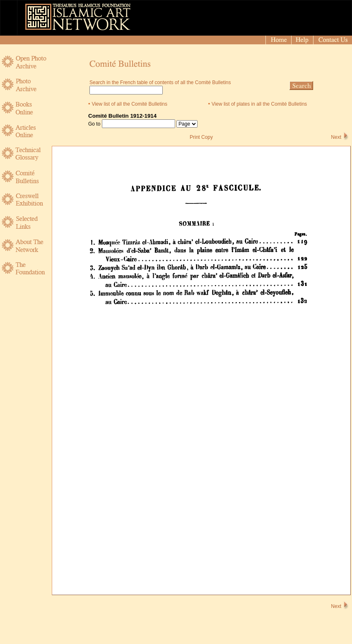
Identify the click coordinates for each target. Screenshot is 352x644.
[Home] (278, 40)
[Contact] (333, 40)
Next (336, 137)
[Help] (302, 40)
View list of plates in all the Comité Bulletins (259, 104)
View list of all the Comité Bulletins (129, 104)
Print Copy (201, 137)
